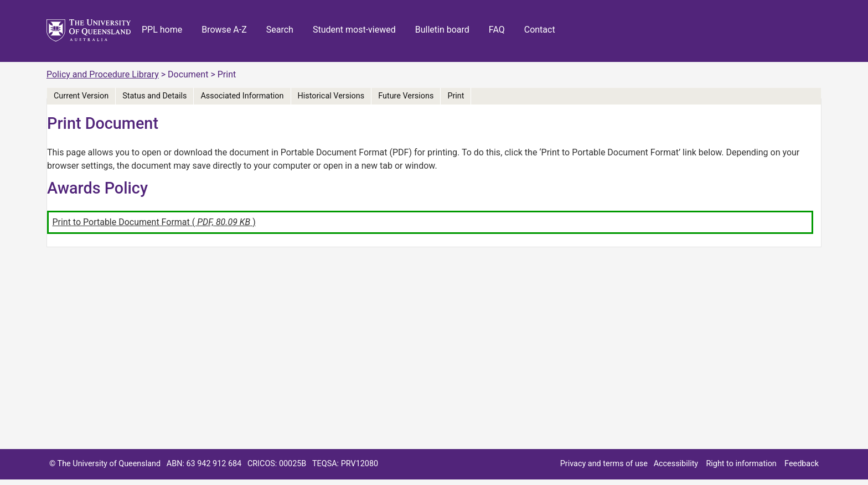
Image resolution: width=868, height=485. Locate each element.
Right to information (741, 464)
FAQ (497, 30)
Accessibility (676, 464)
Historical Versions (331, 96)
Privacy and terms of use (604, 464)
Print (456, 96)
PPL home (162, 30)
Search (280, 30)
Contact (540, 30)
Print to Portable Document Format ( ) (154, 222)
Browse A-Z (224, 30)
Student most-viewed (354, 30)
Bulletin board (442, 30)
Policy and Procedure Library (103, 74)
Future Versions (406, 96)
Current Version (81, 96)
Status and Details (154, 96)
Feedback (802, 464)
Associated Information (242, 96)
